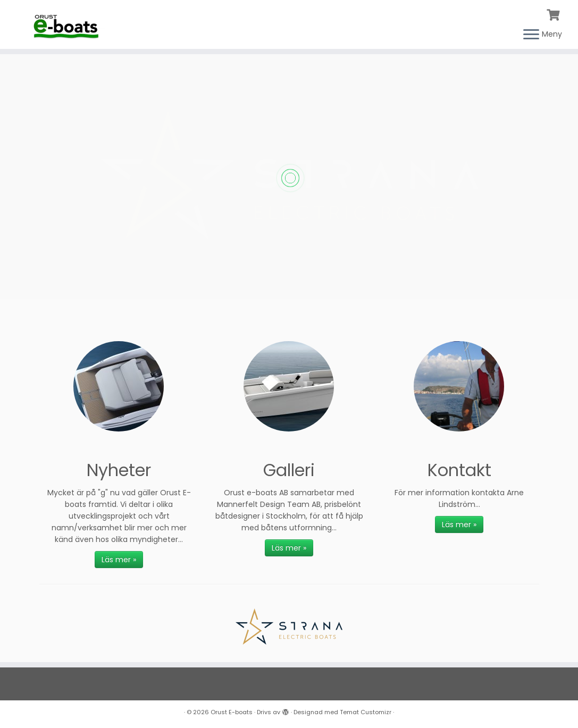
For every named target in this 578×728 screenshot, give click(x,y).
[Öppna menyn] (531, 35)
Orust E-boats (232, 712)
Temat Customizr (366, 712)
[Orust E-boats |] (68, 24)
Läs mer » (119, 560)
